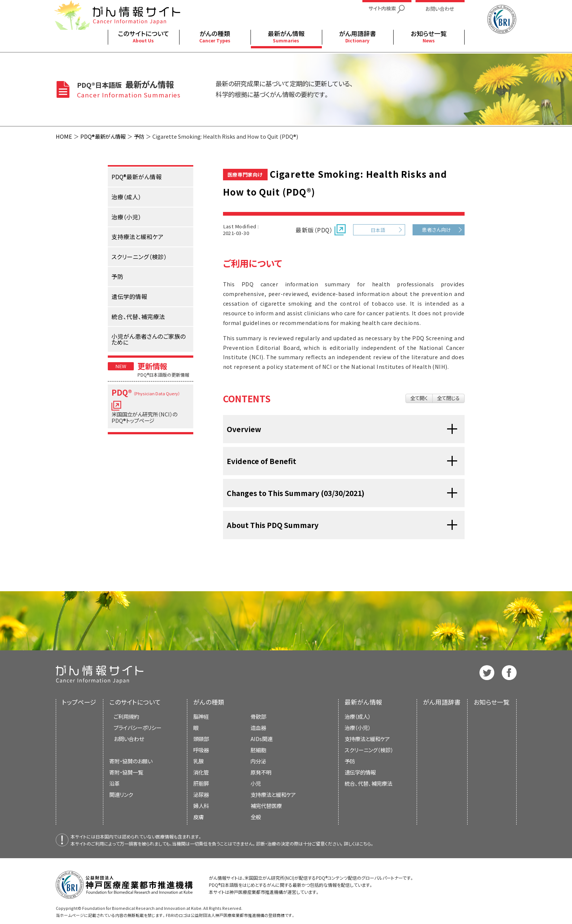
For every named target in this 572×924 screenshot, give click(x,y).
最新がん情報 (363, 702)
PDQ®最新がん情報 (103, 136)
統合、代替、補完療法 (368, 783)
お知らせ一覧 (492, 702)
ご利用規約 (126, 716)
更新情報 (152, 366)
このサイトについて (135, 702)
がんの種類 (209, 702)
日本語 (378, 230)
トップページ (79, 702)
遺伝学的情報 (360, 772)
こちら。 (367, 843)
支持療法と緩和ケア (367, 739)
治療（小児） (358, 727)
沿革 (114, 783)
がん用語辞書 (442, 702)
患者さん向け (437, 230)
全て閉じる (448, 398)
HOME (64, 136)
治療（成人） (358, 716)
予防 (139, 136)
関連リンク (121, 794)
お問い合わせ (129, 739)
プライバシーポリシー (138, 727)
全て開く (419, 398)
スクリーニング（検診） (369, 750)
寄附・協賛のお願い (131, 761)
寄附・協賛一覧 (126, 772)
